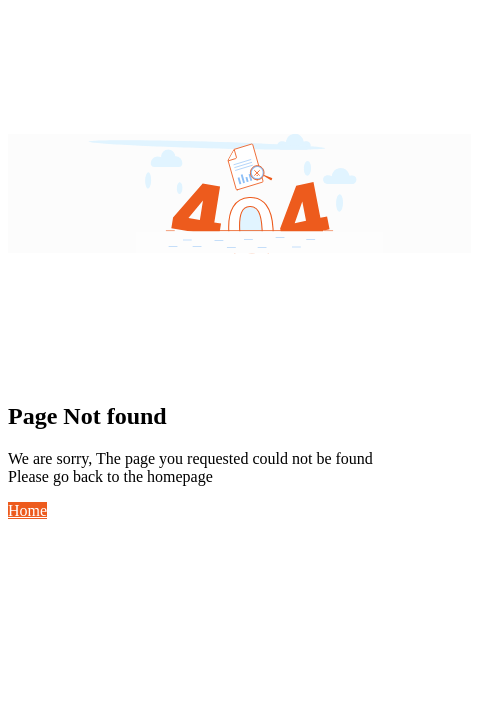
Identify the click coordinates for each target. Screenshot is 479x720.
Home (27, 510)
